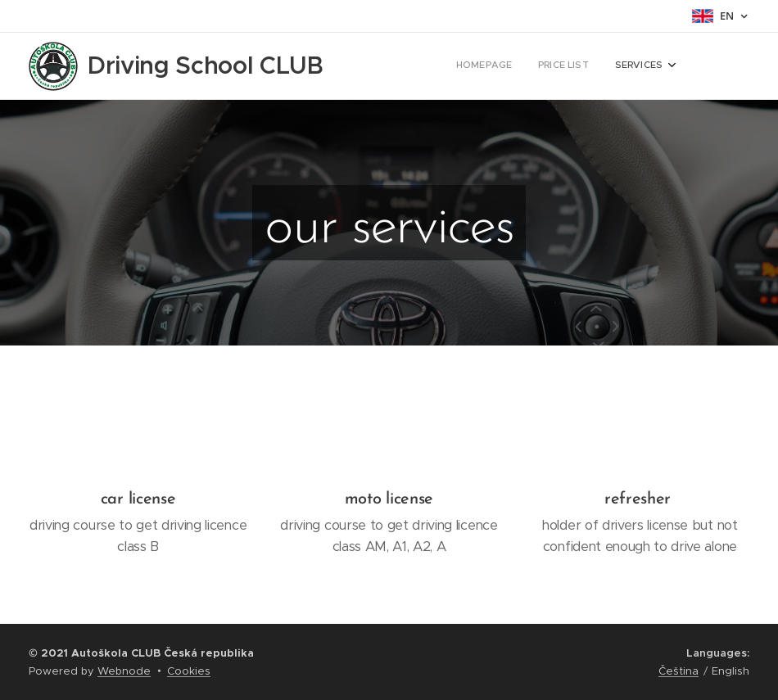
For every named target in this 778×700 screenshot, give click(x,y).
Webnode (124, 671)
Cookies (189, 671)
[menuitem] (615, 66)
